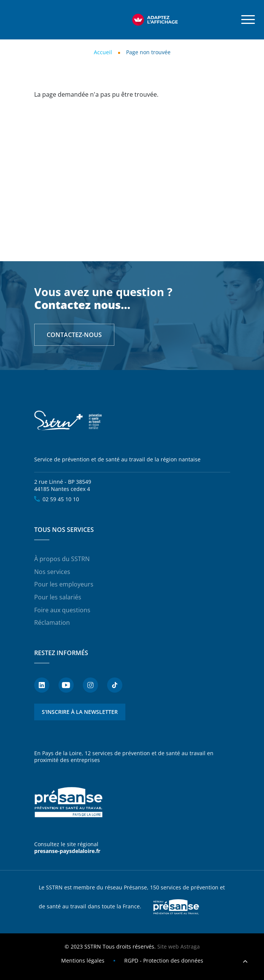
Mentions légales (83, 960)
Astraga (190, 946)
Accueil (103, 52)
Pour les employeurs (64, 584)
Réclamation (52, 622)
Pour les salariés (58, 597)
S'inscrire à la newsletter (80, 712)
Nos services (52, 572)
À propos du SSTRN (62, 559)
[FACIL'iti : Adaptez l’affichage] (155, 20)
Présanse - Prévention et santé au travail (68, 802)
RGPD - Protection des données (164, 960)
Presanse (176, 907)
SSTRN (68, 421)
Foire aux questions (62, 610)
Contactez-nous (74, 335)
